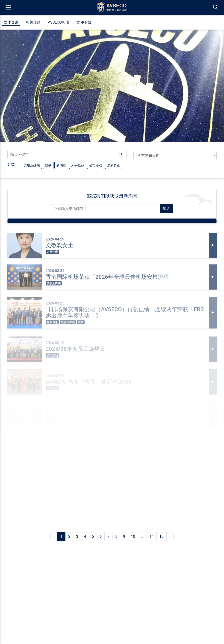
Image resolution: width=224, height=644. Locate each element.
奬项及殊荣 (32, 165)
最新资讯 (113, 165)
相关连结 (33, 22)
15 (162, 536)
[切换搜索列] (216, 7)
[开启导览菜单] (8, 7)
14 (152, 536)
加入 (166, 208)
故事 (48, 165)
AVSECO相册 (59, 22)
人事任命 (78, 165)
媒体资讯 (11, 22)
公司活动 (96, 165)
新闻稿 (61, 165)
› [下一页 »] (170, 536)
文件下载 (84, 22)
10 (133, 536)
